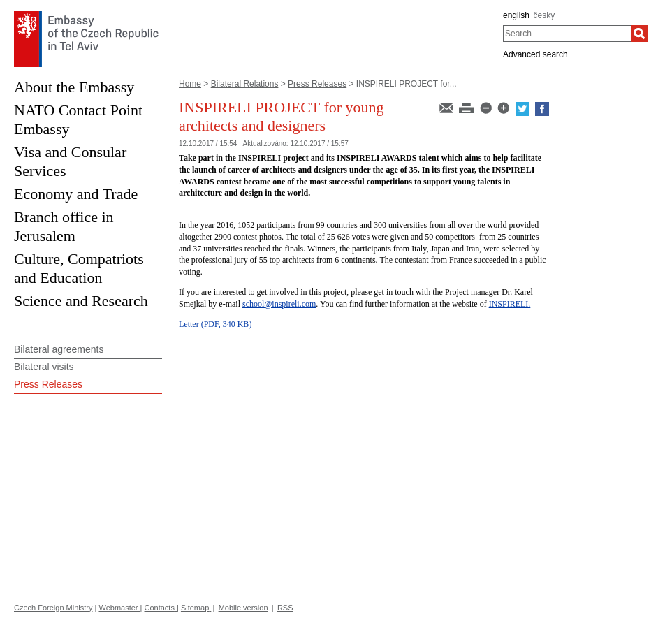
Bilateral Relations (245, 84)
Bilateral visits (44, 367)
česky (545, 15)
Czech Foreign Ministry (53, 608)
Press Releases (317, 84)
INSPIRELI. (510, 304)
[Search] (639, 34)
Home (190, 84)
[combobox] (567, 34)
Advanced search (535, 54)
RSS (285, 608)
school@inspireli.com (279, 304)
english (516, 15)
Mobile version (243, 608)
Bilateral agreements (59, 349)
